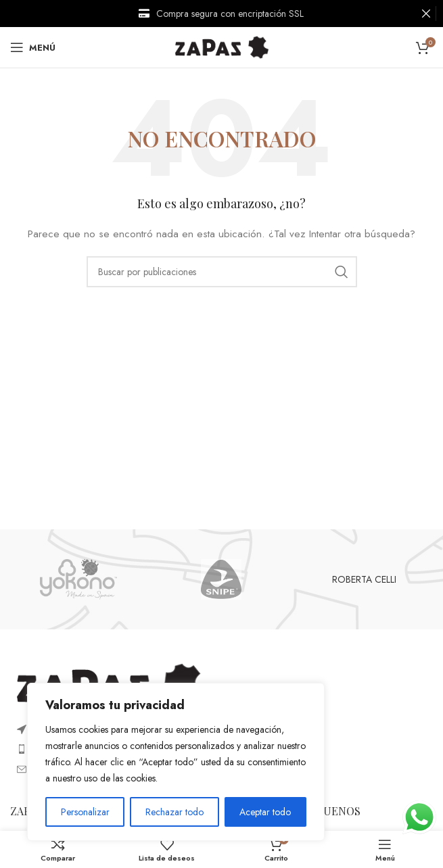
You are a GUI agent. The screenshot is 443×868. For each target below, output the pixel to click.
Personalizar (85, 812)
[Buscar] (222, 272)
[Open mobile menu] (33, 47)
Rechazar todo (174, 812)
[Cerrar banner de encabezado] (426, 14)
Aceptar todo (265, 812)
